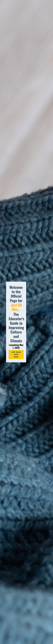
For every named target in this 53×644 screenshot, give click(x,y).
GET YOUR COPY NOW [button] (16, 355)
